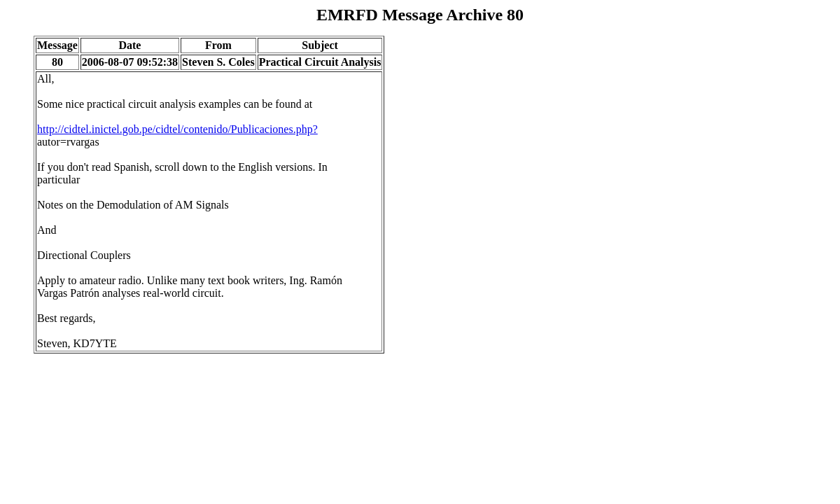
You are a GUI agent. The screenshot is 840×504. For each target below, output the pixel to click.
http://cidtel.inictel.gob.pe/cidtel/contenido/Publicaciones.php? (177, 129)
